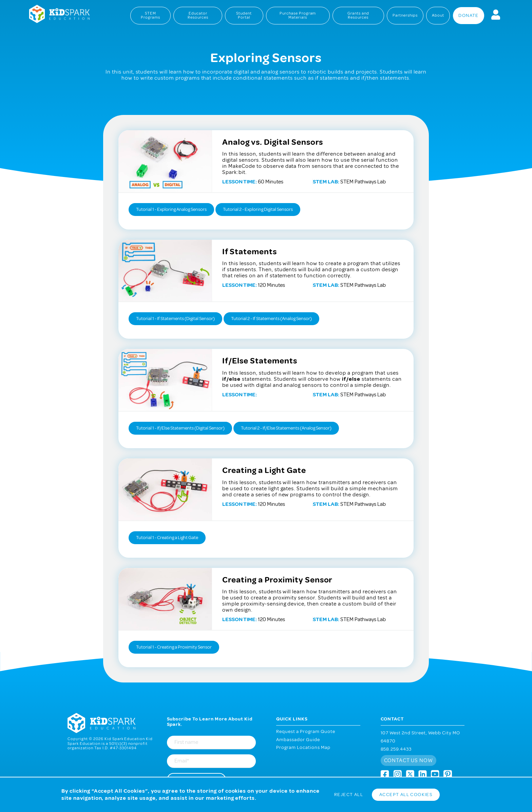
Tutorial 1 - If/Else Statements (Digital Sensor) (180, 428)
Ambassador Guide (298, 740)
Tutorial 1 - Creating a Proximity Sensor (174, 647)
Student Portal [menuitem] (244, 15)
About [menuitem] (438, 15)
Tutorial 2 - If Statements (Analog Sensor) (271, 319)
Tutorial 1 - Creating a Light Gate (167, 538)
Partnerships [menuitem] (405, 15)
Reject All (349, 795)
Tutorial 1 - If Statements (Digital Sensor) (175, 319)
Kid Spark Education (56, 15)
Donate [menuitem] (468, 15)
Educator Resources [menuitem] (198, 15)
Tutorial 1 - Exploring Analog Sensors (171, 209)
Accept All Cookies (406, 795)
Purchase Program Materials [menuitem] (298, 15)
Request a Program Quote (306, 731)
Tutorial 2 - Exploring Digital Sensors (258, 209)
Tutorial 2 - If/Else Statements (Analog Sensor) (286, 428)
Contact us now (409, 760)
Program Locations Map (303, 747)
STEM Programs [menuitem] (150, 15)
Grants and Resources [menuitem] (358, 15)
